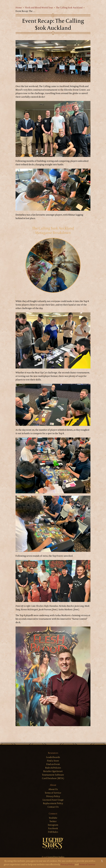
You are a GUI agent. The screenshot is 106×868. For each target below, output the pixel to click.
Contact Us (53, 807)
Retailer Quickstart (53, 771)
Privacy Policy (53, 796)
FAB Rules (53, 832)
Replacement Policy (53, 803)
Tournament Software (53, 775)
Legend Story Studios (56, 857)
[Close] (102, 861)
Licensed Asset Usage (53, 800)
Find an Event (53, 764)
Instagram (53, 825)
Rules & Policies (53, 768)
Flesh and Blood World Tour (39, 8)
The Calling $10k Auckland (69, 8)
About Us (53, 789)
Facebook (53, 828)
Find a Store (53, 761)
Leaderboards (53, 757)
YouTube (53, 818)
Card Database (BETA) (53, 778)
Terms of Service (53, 793)
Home (19, 8)
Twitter (53, 821)
